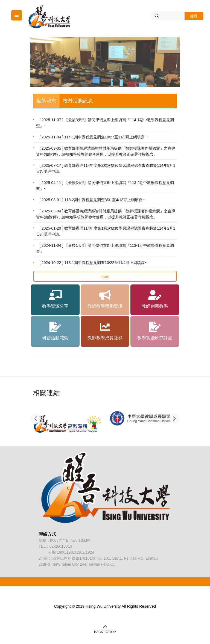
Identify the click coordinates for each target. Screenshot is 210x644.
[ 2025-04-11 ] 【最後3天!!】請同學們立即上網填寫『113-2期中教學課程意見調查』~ (105, 186)
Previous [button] (36, 419)
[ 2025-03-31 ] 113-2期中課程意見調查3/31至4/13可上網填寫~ (92, 200)
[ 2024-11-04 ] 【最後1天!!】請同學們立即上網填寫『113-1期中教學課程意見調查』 (105, 248)
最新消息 (46, 101)
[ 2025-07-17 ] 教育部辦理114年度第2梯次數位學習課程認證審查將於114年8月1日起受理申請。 (106, 168)
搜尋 (194, 16)
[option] (68, 417)
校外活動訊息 (78, 101)
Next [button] (174, 419)
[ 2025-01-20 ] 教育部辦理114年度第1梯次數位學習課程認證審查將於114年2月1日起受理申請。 (106, 231)
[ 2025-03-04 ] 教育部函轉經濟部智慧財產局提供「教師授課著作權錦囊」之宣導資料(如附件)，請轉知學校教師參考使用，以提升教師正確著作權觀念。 (106, 214)
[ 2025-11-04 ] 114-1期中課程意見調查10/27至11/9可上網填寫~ (93, 137)
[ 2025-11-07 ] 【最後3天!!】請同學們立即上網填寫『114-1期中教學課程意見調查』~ (105, 123)
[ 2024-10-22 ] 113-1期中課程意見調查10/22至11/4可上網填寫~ (93, 263)
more (105, 277)
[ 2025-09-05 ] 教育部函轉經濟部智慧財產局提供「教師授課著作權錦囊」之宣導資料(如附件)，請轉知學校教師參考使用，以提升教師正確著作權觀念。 (106, 151)
